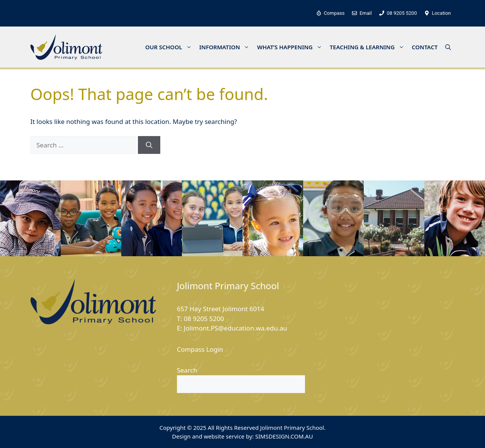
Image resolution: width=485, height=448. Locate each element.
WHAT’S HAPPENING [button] (291, 47)
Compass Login (200, 349)
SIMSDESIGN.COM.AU (284, 436)
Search (187, 370)
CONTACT (425, 47)
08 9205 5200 (204, 319)
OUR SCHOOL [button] (170, 47)
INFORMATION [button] (226, 47)
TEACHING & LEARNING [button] (369, 47)
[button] (448, 47)
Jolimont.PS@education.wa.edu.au (235, 328)
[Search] (149, 145)
